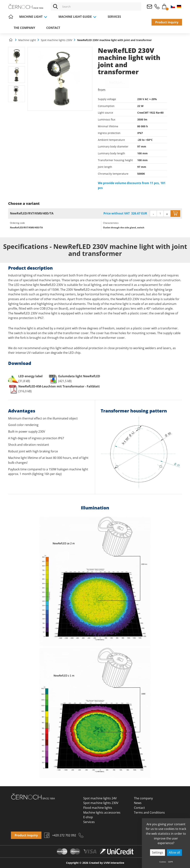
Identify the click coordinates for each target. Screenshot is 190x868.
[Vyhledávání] (101, 6)
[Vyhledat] (55, 6)
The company (24, 28)
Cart (164, 6)
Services (114, 17)
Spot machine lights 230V (101, 803)
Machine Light (33, 17)
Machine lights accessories (102, 812)
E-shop (88, 817)
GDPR (170, 862)
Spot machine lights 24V (100, 798)
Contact (53, 28)
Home (11, 17)
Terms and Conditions (149, 812)
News (138, 803)
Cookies (163, 862)
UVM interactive (114, 863)
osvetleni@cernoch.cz (149, 6)
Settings (158, 852)
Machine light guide (78, 17)
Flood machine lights (98, 808)
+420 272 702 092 (157, 6)
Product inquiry (167, 22)
